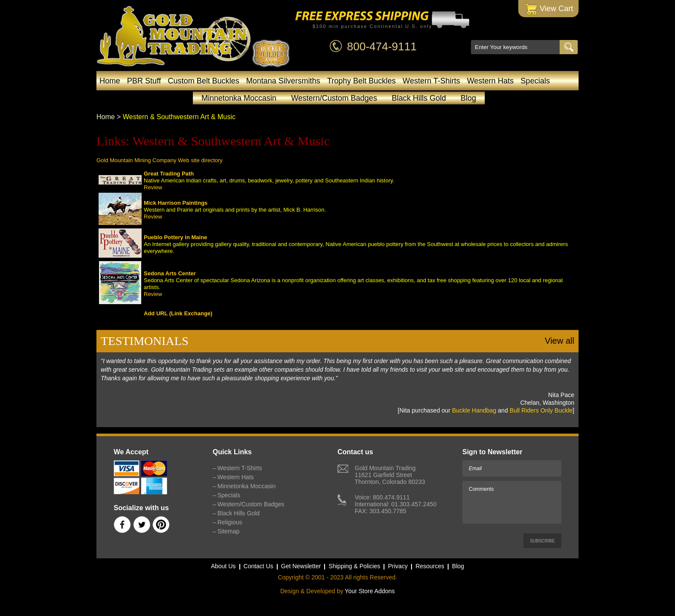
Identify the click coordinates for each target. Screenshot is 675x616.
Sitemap (228, 531)
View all (559, 341)
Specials (535, 81)
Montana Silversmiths (283, 81)
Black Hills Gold (419, 98)
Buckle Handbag (474, 410)
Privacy (398, 566)
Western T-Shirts (431, 81)
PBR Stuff (144, 81)
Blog (468, 98)
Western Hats (491, 81)
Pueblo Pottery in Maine (175, 237)
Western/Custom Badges (334, 98)
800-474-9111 (382, 46)
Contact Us (259, 566)
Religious (230, 522)
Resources (430, 566)
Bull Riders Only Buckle (541, 410)
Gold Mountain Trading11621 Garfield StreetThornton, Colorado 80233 (390, 475)
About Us (223, 566)
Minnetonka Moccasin (239, 98)
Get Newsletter (301, 566)
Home (110, 81)
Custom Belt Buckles (204, 81)
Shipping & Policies (354, 566)
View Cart (549, 9)
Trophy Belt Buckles (361, 81)
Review (153, 187)
